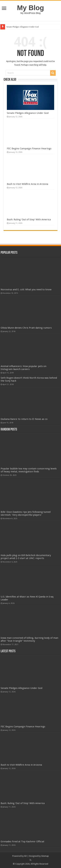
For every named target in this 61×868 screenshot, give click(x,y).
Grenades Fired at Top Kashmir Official (22, 842)
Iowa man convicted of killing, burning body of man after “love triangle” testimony (29, 639)
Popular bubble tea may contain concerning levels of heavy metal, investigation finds (29, 470)
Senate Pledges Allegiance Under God (23, 27)
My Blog (31, 8)
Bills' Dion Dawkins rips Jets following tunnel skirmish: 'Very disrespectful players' (26, 513)
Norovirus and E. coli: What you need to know (26, 289)
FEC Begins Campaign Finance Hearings (29, 149)
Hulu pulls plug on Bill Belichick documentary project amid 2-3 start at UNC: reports (26, 557)
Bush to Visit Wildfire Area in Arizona (27, 184)
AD (25, 856)
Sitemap (45, 856)
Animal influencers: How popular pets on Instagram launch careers (24, 368)
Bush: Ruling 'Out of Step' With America (29, 219)
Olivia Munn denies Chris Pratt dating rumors (26, 328)
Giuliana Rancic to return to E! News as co (24, 419)
